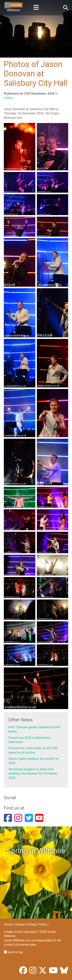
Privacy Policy (37, 924)
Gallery (9, 98)
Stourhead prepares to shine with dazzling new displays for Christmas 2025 (33, 774)
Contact (20, 924)
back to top (13, 952)
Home (8, 924)
